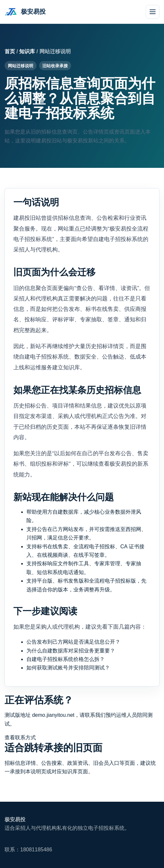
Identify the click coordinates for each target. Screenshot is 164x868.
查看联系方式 (20, 738)
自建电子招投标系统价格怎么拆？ (66, 659)
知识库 (27, 51)
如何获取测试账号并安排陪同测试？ (68, 668)
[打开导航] (153, 12)
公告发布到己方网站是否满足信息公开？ (73, 642)
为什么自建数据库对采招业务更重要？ (71, 651)
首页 (10, 51)
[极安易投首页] (25, 12)
